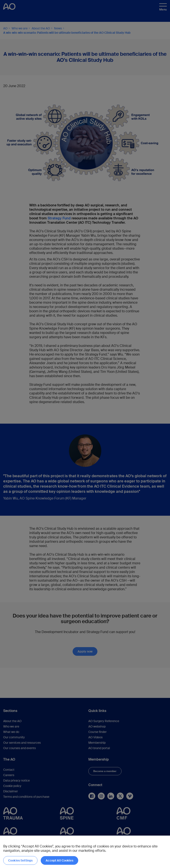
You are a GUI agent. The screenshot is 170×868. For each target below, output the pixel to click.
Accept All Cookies (59, 860)
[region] (85, 852)
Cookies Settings (20, 860)
